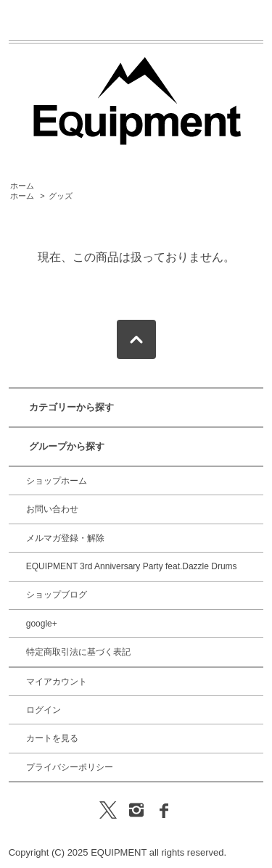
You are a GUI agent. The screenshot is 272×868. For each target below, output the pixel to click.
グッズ (61, 196)
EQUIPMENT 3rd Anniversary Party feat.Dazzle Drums (132, 566)
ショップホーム (57, 481)
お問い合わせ (52, 509)
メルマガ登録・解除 (65, 538)
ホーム (22, 186)
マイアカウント (57, 682)
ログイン (44, 710)
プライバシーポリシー (70, 767)
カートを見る (52, 738)
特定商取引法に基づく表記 (78, 652)
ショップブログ (57, 595)
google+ (42, 624)
